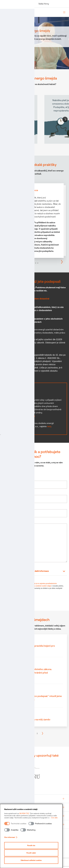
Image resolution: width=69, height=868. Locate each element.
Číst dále (61, 818)
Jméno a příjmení (10, 478)
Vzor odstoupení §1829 (18, 349)
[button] (65, 119)
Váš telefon (7, 492)
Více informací (11, 837)
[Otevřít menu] (64, 12)
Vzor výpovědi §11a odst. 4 (21, 416)
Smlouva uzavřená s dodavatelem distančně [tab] (27, 299)
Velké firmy (44, 4)
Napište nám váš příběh (13, 521)
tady (49, 426)
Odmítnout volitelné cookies (34, 860)
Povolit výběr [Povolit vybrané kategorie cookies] (35, 853)
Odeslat (12, 600)
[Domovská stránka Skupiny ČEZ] (31, 12)
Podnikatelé (26, 4)
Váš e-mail (7, 507)
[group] (34, 799)
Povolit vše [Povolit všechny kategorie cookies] (35, 845)
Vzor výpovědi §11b (16, 377)
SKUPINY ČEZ (24, 813)
